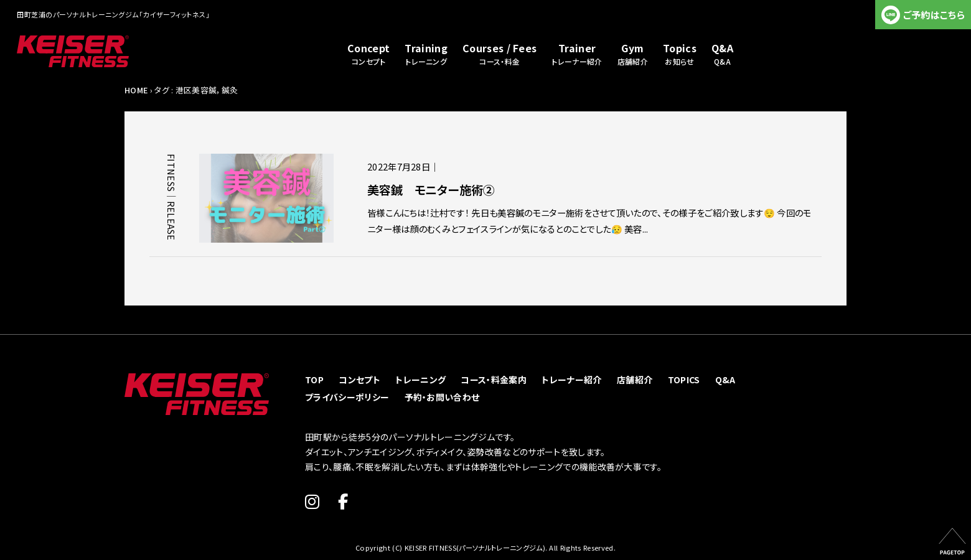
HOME (136, 90)
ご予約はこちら (934, 15)
